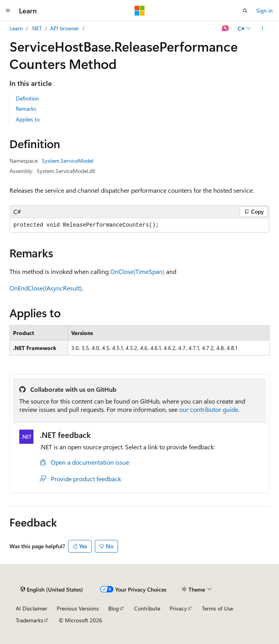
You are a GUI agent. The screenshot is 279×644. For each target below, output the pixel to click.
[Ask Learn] (226, 28)
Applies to (28, 119)
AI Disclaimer (31, 608)
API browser (65, 28)
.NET (36, 28)
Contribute (147, 608)
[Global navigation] (8, 11)
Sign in (264, 10)
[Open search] (245, 11)
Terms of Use (217, 608)
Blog (114, 608)
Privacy (178, 608)
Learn (16, 28)
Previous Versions (78, 608)
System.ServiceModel (67, 161)
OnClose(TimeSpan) (137, 271)
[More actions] (263, 28)
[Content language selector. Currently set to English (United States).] (52, 590)
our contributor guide (209, 409)
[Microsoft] (140, 11)
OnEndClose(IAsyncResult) (46, 288)
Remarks (26, 109)
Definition (27, 98)
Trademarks (30, 620)
